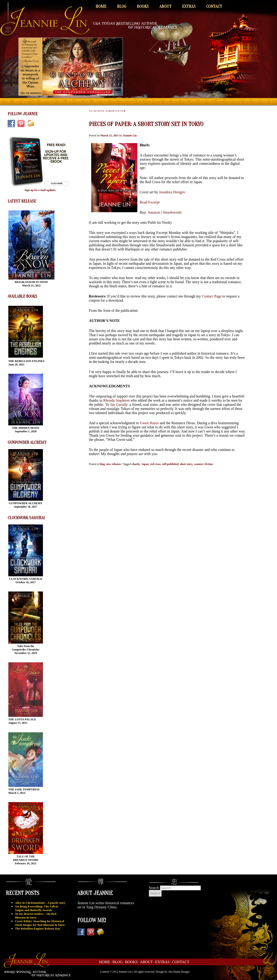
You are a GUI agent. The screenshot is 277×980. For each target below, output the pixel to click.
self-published (170, 464)
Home (101, 6)
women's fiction (203, 464)
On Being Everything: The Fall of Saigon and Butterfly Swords (36, 908)
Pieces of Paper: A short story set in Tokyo (146, 124)
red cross (155, 464)
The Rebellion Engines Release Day (38, 928)
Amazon (154, 212)
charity (136, 464)
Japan (145, 464)
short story (186, 464)
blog (102, 464)
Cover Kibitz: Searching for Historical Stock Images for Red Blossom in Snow (40, 923)
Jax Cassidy (119, 405)
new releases (113, 464)
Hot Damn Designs (179, 972)
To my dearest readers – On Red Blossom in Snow (36, 916)
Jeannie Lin (130, 135)
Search (154, 888)
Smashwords (172, 212)
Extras (189, 6)
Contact (214, 6)
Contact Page (211, 296)
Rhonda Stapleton (116, 400)
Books (143, 6)
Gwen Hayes (149, 423)
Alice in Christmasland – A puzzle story (40, 903)
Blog (122, 6)
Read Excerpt (150, 202)
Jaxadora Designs (172, 192)
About (165, 6)
